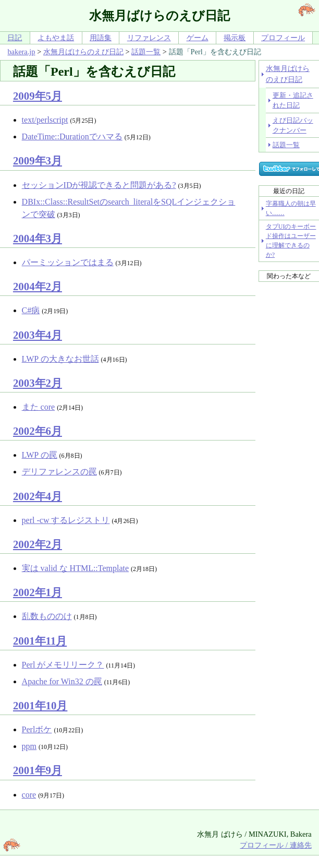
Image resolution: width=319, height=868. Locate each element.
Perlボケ (37, 729)
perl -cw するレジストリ (66, 520)
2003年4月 (38, 335)
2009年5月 (38, 96)
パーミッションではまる (68, 262)
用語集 (101, 38)
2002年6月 (38, 431)
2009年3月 (38, 160)
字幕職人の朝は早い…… (291, 208)
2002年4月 (38, 496)
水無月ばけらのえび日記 (83, 52)
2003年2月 (38, 383)
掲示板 (235, 38)
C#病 (31, 310)
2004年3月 (38, 238)
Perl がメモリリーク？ (63, 665)
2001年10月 (40, 705)
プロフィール (283, 38)
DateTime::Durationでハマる (72, 136)
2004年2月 (38, 286)
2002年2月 (38, 544)
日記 (15, 38)
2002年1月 (38, 592)
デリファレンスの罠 (59, 472)
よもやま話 (56, 38)
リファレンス (149, 38)
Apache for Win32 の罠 (62, 681)
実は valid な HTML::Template (76, 568)
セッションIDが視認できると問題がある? (99, 185)
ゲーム (198, 38)
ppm (29, 746)
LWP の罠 (40, 455)
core (29, 795)
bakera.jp (21, 52)
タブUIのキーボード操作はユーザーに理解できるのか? (291, 241)
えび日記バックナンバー (293, 125)
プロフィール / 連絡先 (275, 845)
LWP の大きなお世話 (60, 359)
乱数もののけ (47, 616)
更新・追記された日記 (293, 100)
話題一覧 (146, 52)
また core (39, 407)
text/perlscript (45, 120)
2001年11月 (40, 641)
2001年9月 (38, 770)
